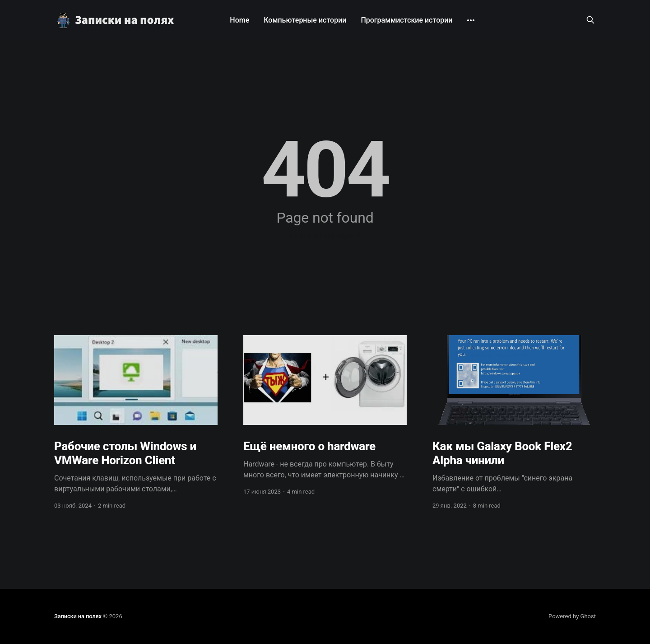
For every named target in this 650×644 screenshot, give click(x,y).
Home (239, 20)
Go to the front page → (325, 236)
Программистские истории (406, 20)
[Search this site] (590, 20)
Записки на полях (78, 616)
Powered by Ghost (572, 616)
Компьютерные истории (305, 20)
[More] (471, 20)
